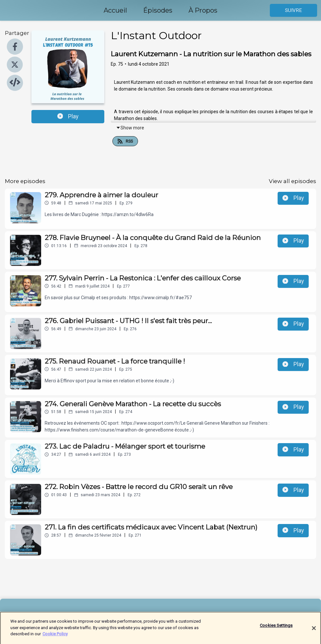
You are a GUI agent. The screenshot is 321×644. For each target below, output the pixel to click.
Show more (130, 128)
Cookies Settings (276, 628)
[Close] (314, 631)
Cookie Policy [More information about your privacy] (55, 637)
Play (68, 116)
